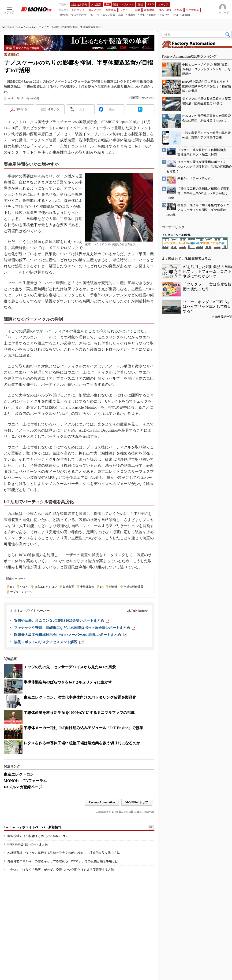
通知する (53, 109)
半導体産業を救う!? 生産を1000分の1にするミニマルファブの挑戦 (79, 713)
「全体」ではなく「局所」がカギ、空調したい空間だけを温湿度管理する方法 (61, 870)
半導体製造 (87, 587)
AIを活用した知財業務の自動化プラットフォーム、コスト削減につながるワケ (207, 271)
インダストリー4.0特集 (176, 235)
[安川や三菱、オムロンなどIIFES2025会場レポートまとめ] (62, 620)
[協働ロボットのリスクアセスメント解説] (49, 642)
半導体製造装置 (134, 587)
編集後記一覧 (224, 317)
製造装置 (68, 587)
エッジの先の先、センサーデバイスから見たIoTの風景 (70, 667)
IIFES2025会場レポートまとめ (28, 844)
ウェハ (24, 587)
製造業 (113, 587)
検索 (228, 34)
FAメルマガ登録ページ (23, 787)
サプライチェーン (21, 592)
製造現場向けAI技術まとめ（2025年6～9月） (38, 836)
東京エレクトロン (46, 587)
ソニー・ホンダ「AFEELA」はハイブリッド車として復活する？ (207, 306)
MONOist (7, 27)
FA (102, 587)
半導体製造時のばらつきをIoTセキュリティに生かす (68, 682)
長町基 (135, 98)
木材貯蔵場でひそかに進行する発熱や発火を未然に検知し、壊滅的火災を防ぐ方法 (64, 853)
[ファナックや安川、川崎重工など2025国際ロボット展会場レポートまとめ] (75, 628)
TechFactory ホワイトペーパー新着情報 (33, 827)
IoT (12, 587)
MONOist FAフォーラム (25, 781)
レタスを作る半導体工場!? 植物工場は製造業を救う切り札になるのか (82, 743)
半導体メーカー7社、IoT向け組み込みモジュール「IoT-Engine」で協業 (83, 728)
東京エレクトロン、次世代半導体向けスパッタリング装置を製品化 (80, 697)
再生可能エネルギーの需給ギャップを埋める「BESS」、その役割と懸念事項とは (63, 861)
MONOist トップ (137, 802)
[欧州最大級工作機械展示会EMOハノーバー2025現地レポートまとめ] (71, 635)
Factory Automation (26, 27)
